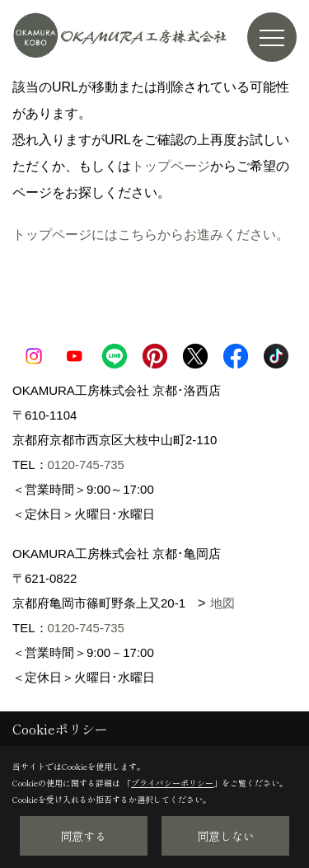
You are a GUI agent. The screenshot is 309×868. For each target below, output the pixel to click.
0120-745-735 (86, 464)
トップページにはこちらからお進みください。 (151, 235)
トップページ (171, 166)
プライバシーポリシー (172, 783)
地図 (222, 603)
